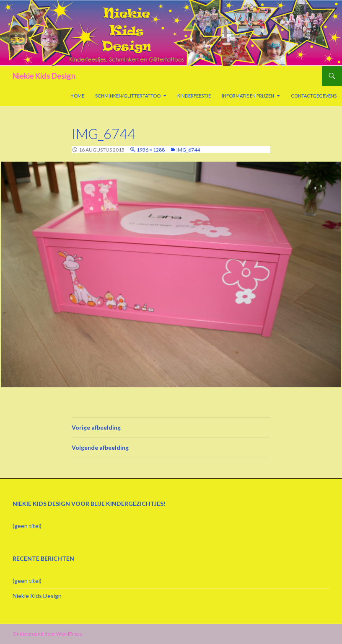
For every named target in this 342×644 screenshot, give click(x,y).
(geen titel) (27, 526)
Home (77, 96)
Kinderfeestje (194, 96)
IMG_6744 (188, 150)
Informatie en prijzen (248, 96)
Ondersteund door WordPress (47, 634)
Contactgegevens (314, 96)
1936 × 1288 (151, 150)
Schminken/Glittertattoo (128, 96)
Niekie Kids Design (44, 76)
